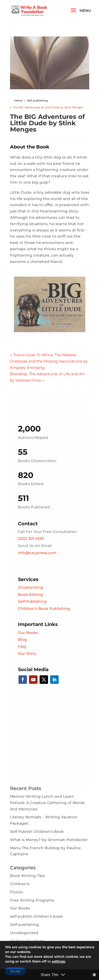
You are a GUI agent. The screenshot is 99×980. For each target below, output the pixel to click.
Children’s (20, 884)
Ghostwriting (31, 587)
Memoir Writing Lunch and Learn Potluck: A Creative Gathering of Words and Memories (47, 803)
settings (58, 962)
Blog (22, 639)
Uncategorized (24, 933)
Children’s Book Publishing (44, 609)
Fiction (17, 892)
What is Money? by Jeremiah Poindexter (49, 840)
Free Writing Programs (32, 900)
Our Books (28, 633)
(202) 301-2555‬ (31, 538)
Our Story (27, 653)
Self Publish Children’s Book (37, 832)
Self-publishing (25, 925)
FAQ (22, 647)
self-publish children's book (36, 916)
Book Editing (30, 594)
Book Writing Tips (27, 876)
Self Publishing (32, 601)
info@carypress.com (37, 553)
